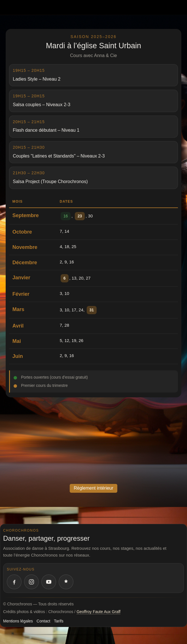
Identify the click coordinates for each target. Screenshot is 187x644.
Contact (43, 621)
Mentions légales (18, 621)
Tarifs (59, 621)
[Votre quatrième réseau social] (66, 582)
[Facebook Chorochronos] (14, 582)
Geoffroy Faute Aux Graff (98, 612)
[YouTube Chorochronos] (49, 582)
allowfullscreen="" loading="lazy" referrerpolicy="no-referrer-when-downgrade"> (93, 440)
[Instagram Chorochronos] (31, 582)
